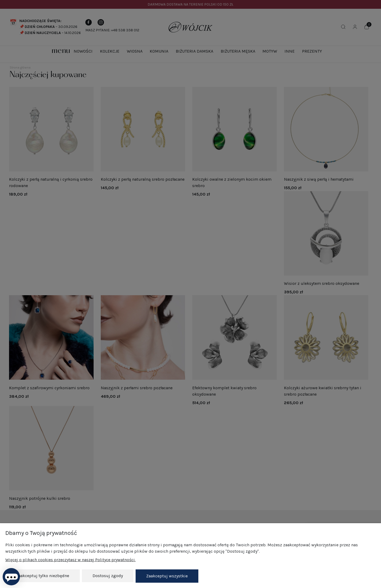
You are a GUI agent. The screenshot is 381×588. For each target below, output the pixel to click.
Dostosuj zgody (108, 576)
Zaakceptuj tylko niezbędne (43, 576)
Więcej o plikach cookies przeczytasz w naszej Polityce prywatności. (70, 560)
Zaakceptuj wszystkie (167, 576)
